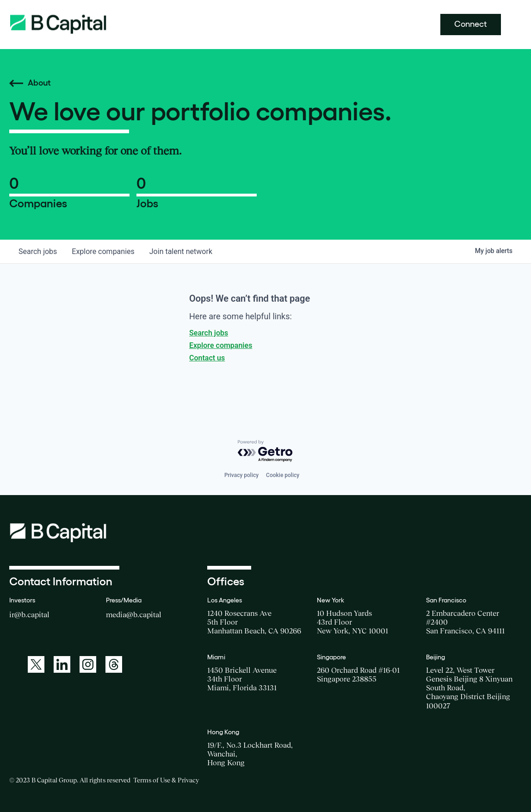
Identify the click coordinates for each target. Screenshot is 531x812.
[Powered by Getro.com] (265, 451)
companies (103, 251)
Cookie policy (283, 475)
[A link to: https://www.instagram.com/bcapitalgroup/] (88, 664)
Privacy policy (241, 475)
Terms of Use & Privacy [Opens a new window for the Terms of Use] (166, 780)
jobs (38, 251)
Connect (471, 24)
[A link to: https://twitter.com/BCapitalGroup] (36, 664)
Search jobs (209, 333)
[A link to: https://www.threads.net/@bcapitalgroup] (114, 664)
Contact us (207, 358)
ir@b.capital (29, 614)
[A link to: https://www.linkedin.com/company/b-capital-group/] (62, 664)
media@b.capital (134, 614)
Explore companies (221, 345)
